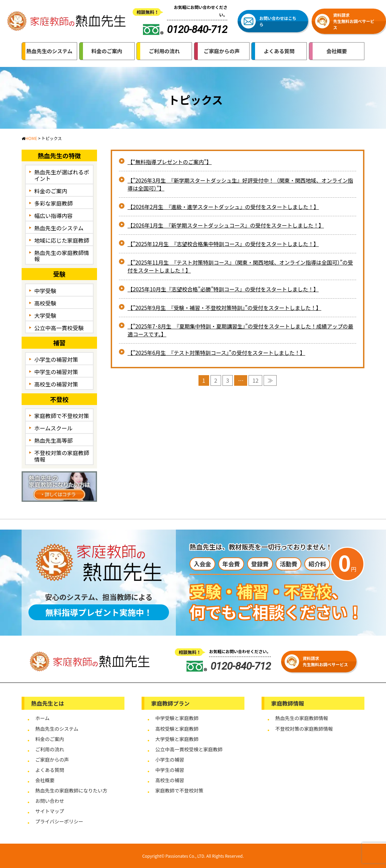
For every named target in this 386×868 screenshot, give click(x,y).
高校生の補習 (170, 780)
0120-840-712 (229, 666)
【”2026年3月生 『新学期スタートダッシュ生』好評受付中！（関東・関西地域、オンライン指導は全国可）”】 (239, 185)
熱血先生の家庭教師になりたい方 (71, 790)
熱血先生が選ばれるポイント (62, 175)
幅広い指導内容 (53, 216)
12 (255, 384)
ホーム (43, 718)
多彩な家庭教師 (53, 203)
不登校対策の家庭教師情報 (62, 456)
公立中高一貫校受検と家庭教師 (189, 749)
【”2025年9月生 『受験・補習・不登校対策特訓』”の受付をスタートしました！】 (228, 311)
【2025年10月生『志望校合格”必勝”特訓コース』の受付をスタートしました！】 (227, 292)
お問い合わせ (50, 801)
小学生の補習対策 (56, 359)
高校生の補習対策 (56, 384)
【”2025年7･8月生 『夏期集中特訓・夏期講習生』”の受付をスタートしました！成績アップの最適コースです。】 (239, 334)
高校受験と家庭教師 (177, 729)
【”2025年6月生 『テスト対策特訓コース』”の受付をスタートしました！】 (220, 357)
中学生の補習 (170, 770)
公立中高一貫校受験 (59, 328)
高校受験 (45, 303)
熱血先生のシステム (59, 228)
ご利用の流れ (50, 749)
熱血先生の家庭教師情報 (62, 256)
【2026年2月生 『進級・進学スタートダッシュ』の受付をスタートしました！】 (227, 208)
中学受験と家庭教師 (177, 718)
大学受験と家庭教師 (177, 739)
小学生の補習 (170, 760)
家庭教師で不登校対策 (62, 416)
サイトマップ (50, 811)
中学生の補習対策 (56, 372)
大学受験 (45, 315)
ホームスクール (53, 428)
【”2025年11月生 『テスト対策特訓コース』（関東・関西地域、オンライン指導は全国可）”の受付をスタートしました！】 (234, 269)
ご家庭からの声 (52, 760)
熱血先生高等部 (53, 440)
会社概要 (45, 780)
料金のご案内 (51, 191)
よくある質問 (50, 770)
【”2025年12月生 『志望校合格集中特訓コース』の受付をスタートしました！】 (227, 246)
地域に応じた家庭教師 (62, 240)
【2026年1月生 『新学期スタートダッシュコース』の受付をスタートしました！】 (230, 227)
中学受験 (45, 291)
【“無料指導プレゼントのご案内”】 (171, 162)
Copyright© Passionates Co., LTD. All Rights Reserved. (193, 856)
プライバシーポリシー (59, 821)
